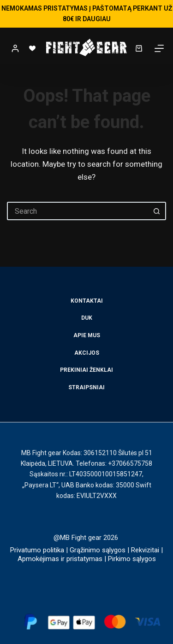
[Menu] (159, 48)
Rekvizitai (145, 550)
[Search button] (157, 211)
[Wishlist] (32, 48)
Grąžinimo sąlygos (98, 550)
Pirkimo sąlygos (132, 559)
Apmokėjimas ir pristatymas (60, 559)
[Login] (15, 48)
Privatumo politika (37, 550)
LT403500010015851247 (106, 474)
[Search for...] (77, 211)
